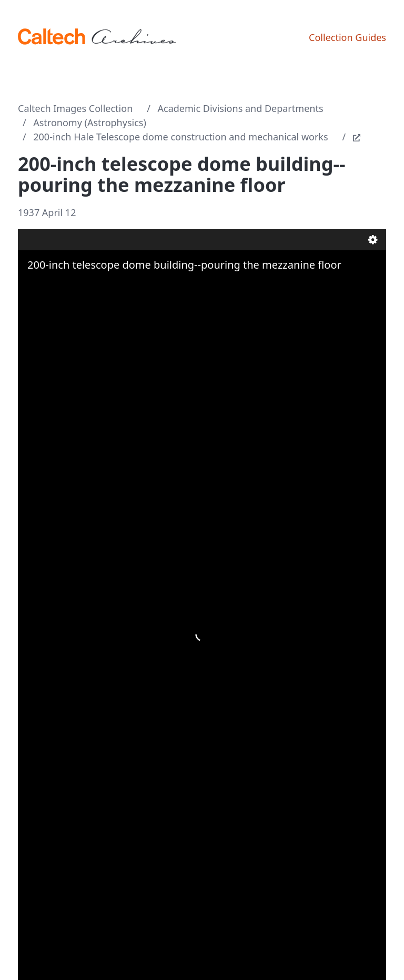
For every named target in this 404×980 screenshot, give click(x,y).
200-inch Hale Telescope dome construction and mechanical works (180, 137)
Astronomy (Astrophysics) (90, 122)
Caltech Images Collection (75, 108)
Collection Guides (347, 37)
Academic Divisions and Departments (241, 108)
